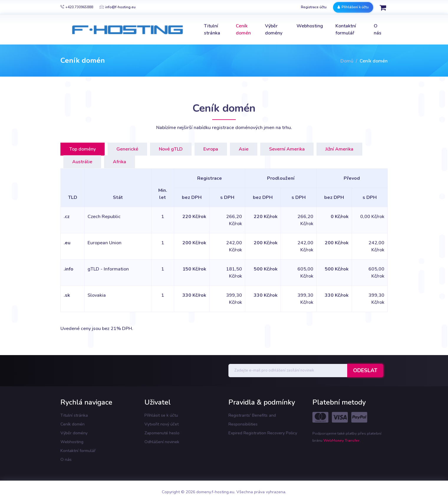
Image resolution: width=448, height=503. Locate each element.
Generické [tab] (127, 149)
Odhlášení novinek (162, 442)
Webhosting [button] (310, 26)
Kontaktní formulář (78, 451)
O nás (66, 460)
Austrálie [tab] (82, 162)
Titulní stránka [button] (212, 29)
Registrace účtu (314, 7)
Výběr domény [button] (274, 29)
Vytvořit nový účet (162, 424)
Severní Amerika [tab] (287, 149)
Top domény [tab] (83, 149)
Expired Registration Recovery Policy (263, 433)
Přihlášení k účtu (353, 7)
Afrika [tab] (120, 162)
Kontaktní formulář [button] (346, 29)
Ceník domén (73, 424)
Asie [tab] (244, 149)
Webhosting (72, 442)
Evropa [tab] (211, 149)
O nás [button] (378, 29)
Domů (347, 61)
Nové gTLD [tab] (171, 149)
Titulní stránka (74, 415)
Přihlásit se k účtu (161, 415)
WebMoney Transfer (341, 441)
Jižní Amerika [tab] (339, 149)
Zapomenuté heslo (162, 433)
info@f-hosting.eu (118, 7)
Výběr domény (74, 433)
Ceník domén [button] (243, 29)
